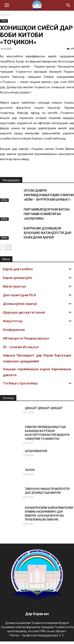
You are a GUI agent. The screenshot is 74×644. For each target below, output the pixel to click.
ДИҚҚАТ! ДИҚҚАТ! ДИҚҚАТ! (44, 411)
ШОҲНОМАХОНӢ (36, 454)
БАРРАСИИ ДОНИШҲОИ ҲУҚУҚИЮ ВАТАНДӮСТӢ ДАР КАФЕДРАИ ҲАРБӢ (48, 235)
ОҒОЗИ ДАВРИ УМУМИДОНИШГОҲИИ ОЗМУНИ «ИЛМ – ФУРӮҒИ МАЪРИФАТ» (49, 198)
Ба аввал (5, 15)
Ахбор (4, 21)
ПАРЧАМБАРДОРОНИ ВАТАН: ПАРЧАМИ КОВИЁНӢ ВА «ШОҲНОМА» (47, 216)
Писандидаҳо (11, 183)
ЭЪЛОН (30, 472)
